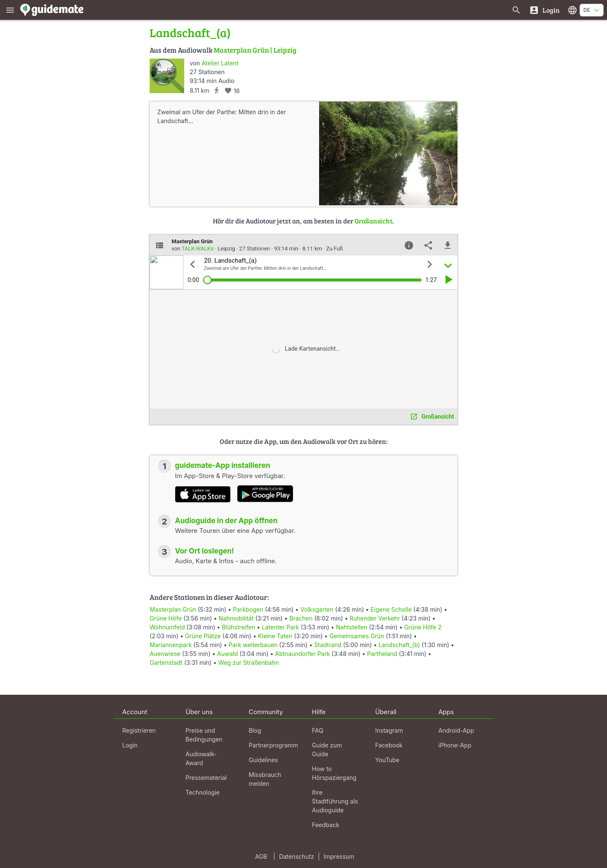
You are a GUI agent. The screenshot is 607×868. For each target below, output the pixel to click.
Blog (255, 730)
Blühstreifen (238, 627)
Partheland (382, 654)
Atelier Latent (220, 63)
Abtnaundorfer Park (303, 654)
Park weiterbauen (253, 645)
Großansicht (373, 221)
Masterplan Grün (173, 609)
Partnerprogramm (273, 745)
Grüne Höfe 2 (423, 627)
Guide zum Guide (327, 750)
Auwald (227, 654)
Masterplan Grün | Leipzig (255, 50)
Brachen (301, 618)
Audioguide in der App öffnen (226, 521)
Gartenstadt (166, 662)
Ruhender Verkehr (375, 618)
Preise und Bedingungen (204, 735)
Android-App (456, 730)
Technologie (203, 792)
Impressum (339, 856)
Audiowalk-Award (201, 758)
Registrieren (139, 730)
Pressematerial (206, 778)
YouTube (387, 760)
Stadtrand (328, 645)
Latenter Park (280, 627)
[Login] (544, 10)
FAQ (318, 730)
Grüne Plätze (203, 636)
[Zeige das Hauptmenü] (10, 10)
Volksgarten (317, 609)
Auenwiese (165, 654)
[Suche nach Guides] (516, 10)
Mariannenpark (171, 645)
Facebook (389, 745)
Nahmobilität (236, 618)
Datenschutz (297, 856)
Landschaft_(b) (399, 645)
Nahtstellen (352, 627)
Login (130, 745)
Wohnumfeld (167, 627)
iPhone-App (455, 745)
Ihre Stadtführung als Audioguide (335, 801)
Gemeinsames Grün (357, 636)
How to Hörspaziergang (334, 773)
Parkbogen (248, 609)
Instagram (389, 730)
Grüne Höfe (166, 618)
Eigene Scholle (391, 609)
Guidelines (263, 760)
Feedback (326, 825)
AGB (261, 856)
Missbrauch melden (265, 779)
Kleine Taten (275, 636)
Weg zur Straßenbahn (249, 662)
